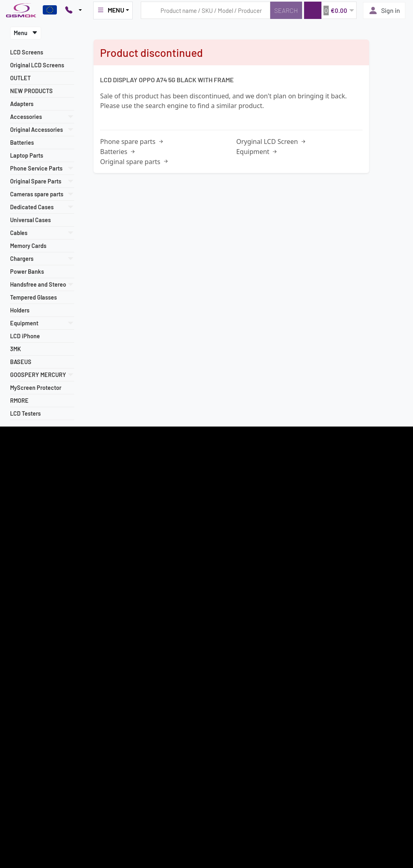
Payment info (22, 569)
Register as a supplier (31, 531)
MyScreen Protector (36, 388)
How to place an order (32, 579)
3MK (16, 349)
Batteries (22, 143)
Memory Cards (28, 246)
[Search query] (205, 10)
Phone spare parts (132, 142)
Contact (16, 635)
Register (206, 485)
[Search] (286, 10)
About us (17, 626)
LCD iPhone (25, 336)
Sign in (384, 10)
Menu (26, 33)
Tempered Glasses (33, 297)
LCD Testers (25, 413)
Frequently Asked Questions (314, 541)
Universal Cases (30, 220)
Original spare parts (135, 162)
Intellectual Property (30, 616)
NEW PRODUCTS (31, 91)
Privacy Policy (22, 607)
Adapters (22, 104)
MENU (111, 10)
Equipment (257, 152)
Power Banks (27, 272)
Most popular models (30, 541)
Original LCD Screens (37, 65)
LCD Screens (27, 52)
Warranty (17, 588)
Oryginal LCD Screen (272, 142)
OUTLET (20, 78)
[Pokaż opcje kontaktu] (73, 10)
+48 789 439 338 (163, 580)
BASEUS (21, 362)
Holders (20, 310)
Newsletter (19, 597)
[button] (330, 10)
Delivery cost (21, 560)
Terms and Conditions (31, 550)
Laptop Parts (27, 155)
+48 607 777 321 (162, 570)
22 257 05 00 (167, 550)
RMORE (19, 401)
